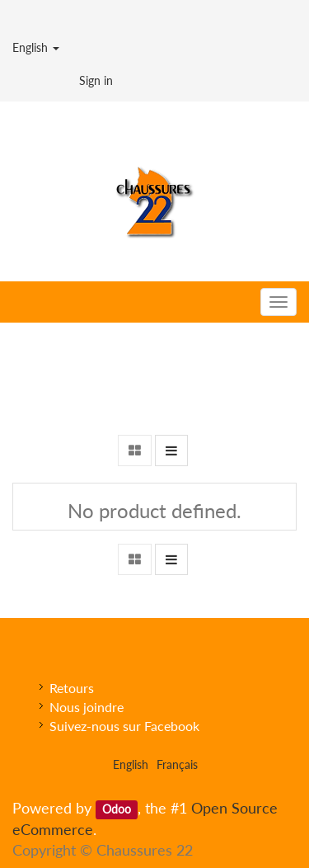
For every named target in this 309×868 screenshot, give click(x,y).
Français (177, 764)
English (36, 47)
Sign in (96, 80)
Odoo (117, 809)
